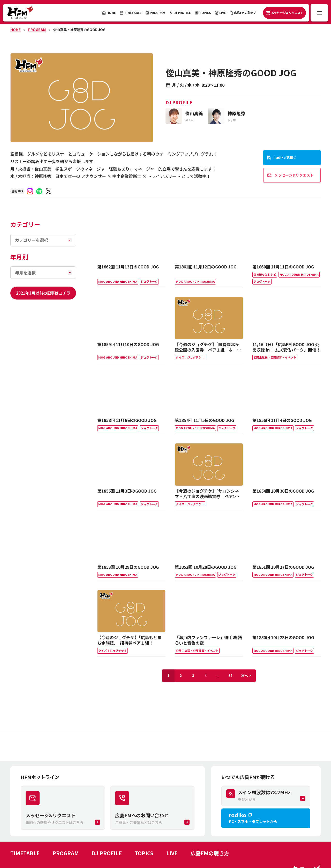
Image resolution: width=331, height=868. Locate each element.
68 (230, 676)
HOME (16, 30)
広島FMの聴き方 (210, 853)
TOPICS (144, 853)
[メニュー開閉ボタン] (319, 13)
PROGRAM (37, 30)
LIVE (172, 853)
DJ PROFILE (107, 853)
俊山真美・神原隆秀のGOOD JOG (79, 30)
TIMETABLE (25, 853)
